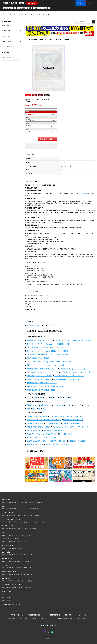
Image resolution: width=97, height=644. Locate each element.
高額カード (5, 502)
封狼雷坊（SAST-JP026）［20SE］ (39, 379)
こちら (45, 193)
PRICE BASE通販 (7, 14)
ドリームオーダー (7, 565)
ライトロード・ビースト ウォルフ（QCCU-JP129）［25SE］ (48, 351)
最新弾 (11, 502)
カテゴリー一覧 (81, 615)
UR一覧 (11, 594)
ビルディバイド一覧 (27, 555)
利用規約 (85, 193)
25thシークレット (26, 509)
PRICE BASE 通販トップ (36, 615)
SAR (22, 502)
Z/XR (11, 601)
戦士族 (50, 325)
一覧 (19, 14)
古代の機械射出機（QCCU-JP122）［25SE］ (42, 372)
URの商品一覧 (28, 561)
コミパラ (24, 515)
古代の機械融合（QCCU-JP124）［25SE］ (42, 369)
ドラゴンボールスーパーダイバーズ (13, 585)
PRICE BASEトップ (17, 615)
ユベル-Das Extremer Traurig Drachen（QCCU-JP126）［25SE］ (50, 362)
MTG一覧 (30, 535)
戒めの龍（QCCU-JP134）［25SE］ (39, 340)
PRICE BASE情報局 (54, 615)
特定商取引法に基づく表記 (65, 619)
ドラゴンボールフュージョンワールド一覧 (33, 522)
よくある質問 (23, 619)
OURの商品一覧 (18, 561)
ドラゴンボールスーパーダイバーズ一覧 (20, 587)
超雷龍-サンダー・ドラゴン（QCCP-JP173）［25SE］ (46, 365)
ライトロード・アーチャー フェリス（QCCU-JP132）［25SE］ (49, 344)
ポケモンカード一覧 (30, 502)
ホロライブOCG (7, 558)
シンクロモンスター (34, 325)
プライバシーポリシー (47, 619)
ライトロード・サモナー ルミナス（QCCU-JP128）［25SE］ (48, 354)
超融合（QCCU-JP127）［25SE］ (39, 358)
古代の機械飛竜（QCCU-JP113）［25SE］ (42, 390)
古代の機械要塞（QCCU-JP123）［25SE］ (74, 369)
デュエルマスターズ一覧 (16, 548)
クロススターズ (7, 578)
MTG (3, 532)
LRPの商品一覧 (28, 581)
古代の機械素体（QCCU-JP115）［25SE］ (42, 383)
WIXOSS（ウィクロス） (9, 591)
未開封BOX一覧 (41, 502)
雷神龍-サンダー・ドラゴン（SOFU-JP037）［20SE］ (46, 386)
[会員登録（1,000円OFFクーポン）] (60, 28)
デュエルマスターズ (8, 545)
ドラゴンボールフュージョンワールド (14, 519)
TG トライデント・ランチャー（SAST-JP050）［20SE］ (46, 347)
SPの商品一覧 (27, 568)
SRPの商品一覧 (28, 574)
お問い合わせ (12, 619)
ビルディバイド (7, 552)
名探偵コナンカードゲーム (10, 572)
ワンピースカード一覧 (33, 515)
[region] (50, 8)
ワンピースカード (7, 513)
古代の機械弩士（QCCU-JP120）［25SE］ (76, 372)
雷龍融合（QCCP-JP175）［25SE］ (39, 376)
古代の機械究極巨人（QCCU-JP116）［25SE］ (70, 379)
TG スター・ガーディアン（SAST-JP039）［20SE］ (73, 340)
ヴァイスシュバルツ (8, 526)
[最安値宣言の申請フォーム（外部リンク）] (60, 33)
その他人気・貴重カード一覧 (11, 604)
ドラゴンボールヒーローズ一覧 (18, 542)
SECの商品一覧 (18, 574)
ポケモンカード (7, 500)
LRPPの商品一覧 (18, 581)
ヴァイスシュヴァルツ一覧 (28, 529)
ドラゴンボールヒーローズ (10, 539)
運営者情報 (68, 615)
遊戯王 (15, 14)
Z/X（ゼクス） (7, 598)
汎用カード (17, 502)
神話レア (24, 535)
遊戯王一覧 (35, 509)
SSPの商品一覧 (18, 568)
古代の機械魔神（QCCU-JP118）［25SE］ (69, 376)
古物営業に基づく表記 (83, 619)
